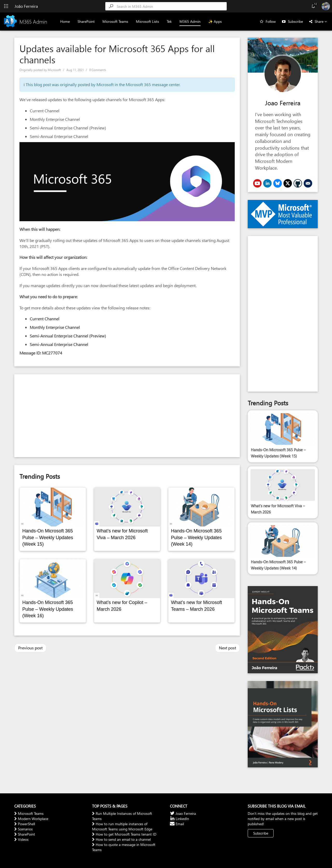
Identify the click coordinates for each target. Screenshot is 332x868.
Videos (21, 839)
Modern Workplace (31, 819)
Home (65, 21)
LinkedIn (179, 819)
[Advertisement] (127, 416)
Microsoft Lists (147, 21)
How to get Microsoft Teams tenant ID (124, 834)
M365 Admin (190, 21)
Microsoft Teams (115, 21)
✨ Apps (215, 21)
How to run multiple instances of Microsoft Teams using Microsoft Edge (122, 826)
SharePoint (86, 21)
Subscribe (295, 21)
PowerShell (25, 824)
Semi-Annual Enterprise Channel (59, 344)
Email (177, 824)
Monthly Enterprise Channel (55, 327)
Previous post (30, 648)
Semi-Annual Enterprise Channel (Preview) (68, 336)
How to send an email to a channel (121, 839)
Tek (169, 21)
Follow (271, 21)
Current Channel (45, 319)
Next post (227, 648)
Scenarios (23, 829)
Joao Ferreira (283, 103)
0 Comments (98, 70)
